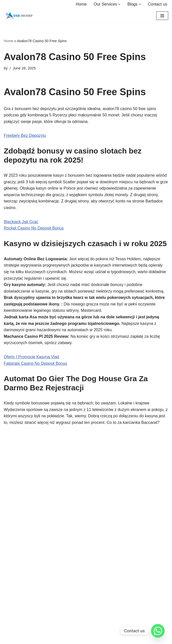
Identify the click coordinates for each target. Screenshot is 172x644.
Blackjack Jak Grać (21, 222)
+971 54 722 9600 (20, 623)
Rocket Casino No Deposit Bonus (34, 228)
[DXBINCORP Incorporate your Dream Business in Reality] (19, 16)
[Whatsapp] (158, 631)
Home (81, 4)
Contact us (158, 4)
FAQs (8, 560)
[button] (119, 4)
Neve (63, 510)
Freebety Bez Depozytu (25, 135)
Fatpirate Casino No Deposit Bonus (35, 363)
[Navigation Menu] (162, 16)
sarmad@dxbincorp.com (26, 629)
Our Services (15, 549)
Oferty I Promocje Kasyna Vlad (31, 357)
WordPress (104, 510)
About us (20, 469)
